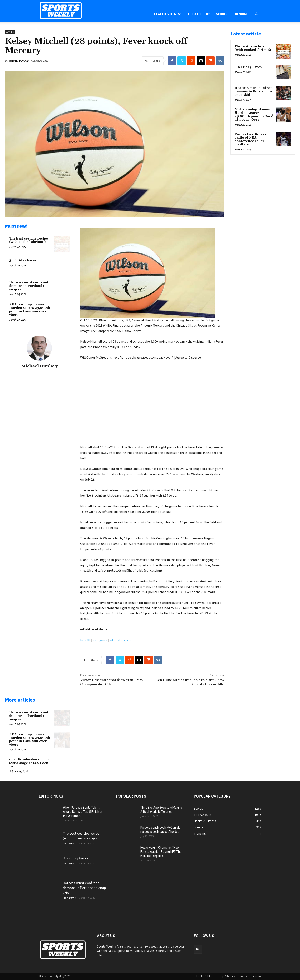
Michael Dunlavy (19, 61)
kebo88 (85, 640)
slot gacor (100, 640)
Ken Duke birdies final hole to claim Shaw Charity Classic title (190, 682)
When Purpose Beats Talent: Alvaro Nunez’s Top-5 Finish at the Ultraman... (83, 812)
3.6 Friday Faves (23, 260)
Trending (241, 14)
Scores (222, 14)
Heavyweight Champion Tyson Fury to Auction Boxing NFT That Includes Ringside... (161, 852)
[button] (256, 14)
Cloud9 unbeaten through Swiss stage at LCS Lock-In (30, 763)
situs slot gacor (121, 640)
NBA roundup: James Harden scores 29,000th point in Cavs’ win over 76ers (30, 310)
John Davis (69, 843)
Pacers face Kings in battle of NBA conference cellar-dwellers (252, 139)
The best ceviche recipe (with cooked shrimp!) (29, 240)
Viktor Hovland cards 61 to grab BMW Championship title (112, 682)
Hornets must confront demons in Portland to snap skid (29, 286)
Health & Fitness (168, 14)
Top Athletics (199, 14)
